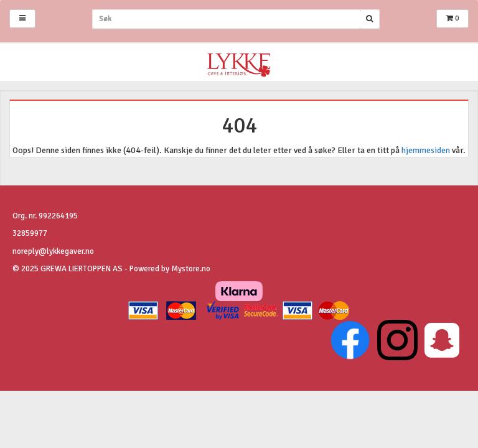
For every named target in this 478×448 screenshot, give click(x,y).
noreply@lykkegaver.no (53, 251)
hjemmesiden (426, 150)
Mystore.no (191, 269)
